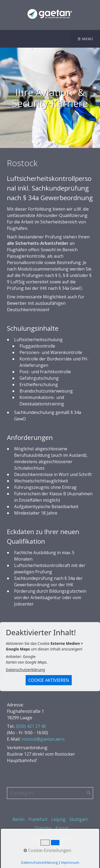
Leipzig (58, 819)
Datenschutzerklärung (25, 670)
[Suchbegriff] (50, 793)
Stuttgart (79, 819)
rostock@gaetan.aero (43, 739)
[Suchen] (89, 793)
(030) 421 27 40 (31, 726)
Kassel (62, 828)
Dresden (43, 828)
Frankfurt (38, 819)
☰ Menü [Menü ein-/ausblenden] (85, 39)
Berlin (19, 819)
